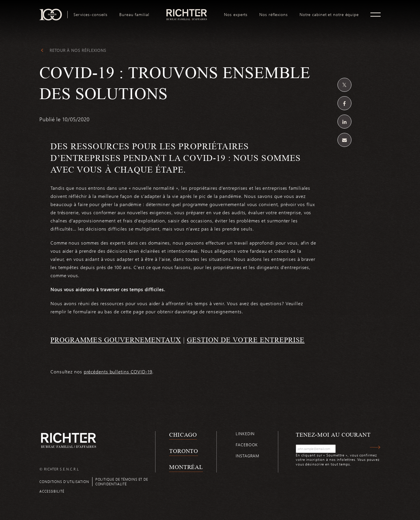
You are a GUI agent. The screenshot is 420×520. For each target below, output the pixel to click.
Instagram (247, 456)
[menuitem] (91, 15)
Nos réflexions (274, 15)
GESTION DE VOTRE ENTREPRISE (246, 340)
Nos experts (236, 15)
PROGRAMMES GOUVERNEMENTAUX (116, 340)
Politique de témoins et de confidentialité (122, 481)
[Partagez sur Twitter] (344, 85)
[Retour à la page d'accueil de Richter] (69, 440)
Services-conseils (91, 15)
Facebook (247, 445)
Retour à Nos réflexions (78, 50)
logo (187, 11)
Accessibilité (52, 491)
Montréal (186, 467)
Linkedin (245, 434)
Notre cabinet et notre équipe (329, 15)
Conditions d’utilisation (64, 482)
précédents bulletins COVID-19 (118, 371)
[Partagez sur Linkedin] (344, 122)
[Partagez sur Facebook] (344, 103)
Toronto (184, 451)
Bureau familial (134, 15)
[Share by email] (344, 140)
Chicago (183, 435)
